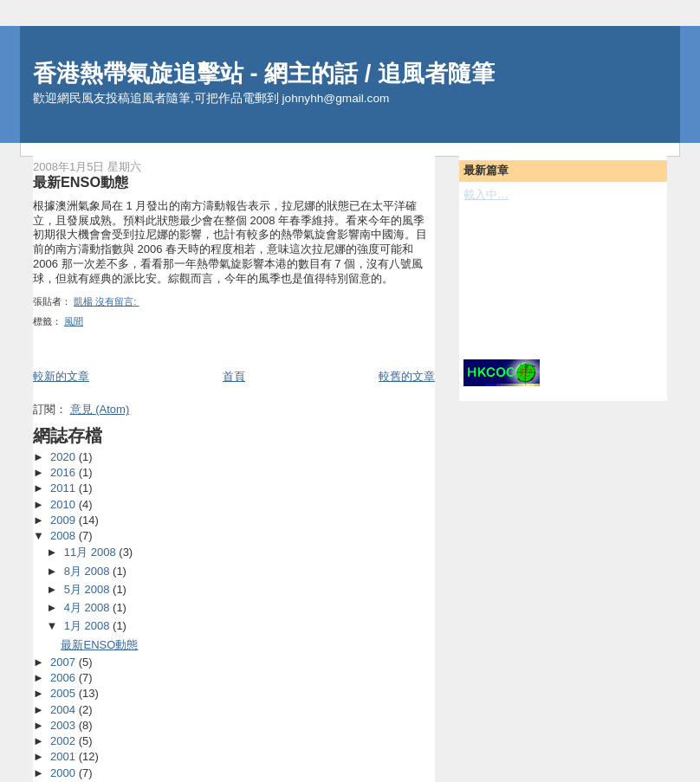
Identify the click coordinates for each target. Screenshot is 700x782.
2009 (65, 520)
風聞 (74, 321)
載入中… (486, 194)
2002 (65, 741)
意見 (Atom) (100, 409)
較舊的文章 (407, 376)
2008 (65, 536)
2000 (65, 773)
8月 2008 (88, 571)
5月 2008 (88, 589)
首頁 (234, 376)
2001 (65, 756)
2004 (65, 710)
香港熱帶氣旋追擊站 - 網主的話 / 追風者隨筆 (264, 73)
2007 (65, 662)
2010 (65, 504)
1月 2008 (88, 626)
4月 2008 (88, 608)
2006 (65, 678)
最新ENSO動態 (81, 182)
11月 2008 (92, 552)
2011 (65, 488)
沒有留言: (117, 301)
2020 (65, 457)
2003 (65, 725)
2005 (65, 693)
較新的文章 (61, 376)
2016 (65, 472)
